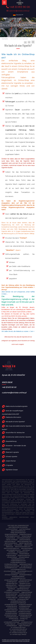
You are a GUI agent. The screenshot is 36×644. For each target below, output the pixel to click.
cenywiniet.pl (10, 538)
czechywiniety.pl (10, 541)
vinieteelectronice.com (12, 592)
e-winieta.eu (18, 545)
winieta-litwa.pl (11, 596)
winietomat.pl (13, 619)
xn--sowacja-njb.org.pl (18, 627)
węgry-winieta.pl (24, 626)
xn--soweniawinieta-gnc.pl (18, 629)
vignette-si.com (24, 587)
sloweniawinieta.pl (18, 576)
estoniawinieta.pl (27, 548)
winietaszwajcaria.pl (25, 615)
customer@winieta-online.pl (18, 11)
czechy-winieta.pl (12, 540)
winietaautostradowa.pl (18, 603)
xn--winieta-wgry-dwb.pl (18, 634)
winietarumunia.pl (24, 612)
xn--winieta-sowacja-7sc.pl (18, 633)
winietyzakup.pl (11, 626)
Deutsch (18, 15)
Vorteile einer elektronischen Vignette (18, 437)
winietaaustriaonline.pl (18, 601)
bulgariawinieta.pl (25, 534)
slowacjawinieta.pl (25, 575)
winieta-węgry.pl (25, 597)
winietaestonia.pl (24, 606)
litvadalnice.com (22, 552)
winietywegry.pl (10, 624)
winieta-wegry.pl (12, 597)
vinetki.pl (9, 590)
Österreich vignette (12, 452)
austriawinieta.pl (25, 529)
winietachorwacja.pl (25, 605)
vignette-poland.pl (24, 585)
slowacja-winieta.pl (11, 575)
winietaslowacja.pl (25, 613)
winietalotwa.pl (24, 608)
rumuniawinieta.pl (25, 568)
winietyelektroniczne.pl (11, 622)
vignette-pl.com (11, 585)
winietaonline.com (25, 610)
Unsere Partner (11, 461)
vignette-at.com (24, 582)
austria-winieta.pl (12, 529)
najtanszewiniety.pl (26, 564)
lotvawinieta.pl (12, 557)
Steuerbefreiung (11, 441)
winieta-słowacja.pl (24, 596)
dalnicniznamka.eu (11, 543)
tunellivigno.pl (12, 582)
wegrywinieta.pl (27, 592)
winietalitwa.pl (12, 608)
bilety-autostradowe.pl (18, 533)
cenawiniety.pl (26, 536)
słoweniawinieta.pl (26, 580)
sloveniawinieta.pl (10, 571)
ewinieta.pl (26, 550)
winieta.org (12, 599)
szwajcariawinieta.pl (11, 580)
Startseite (5, 39)
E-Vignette (9, 465)
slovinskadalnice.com (18, 573)
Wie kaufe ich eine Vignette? (15, 422)
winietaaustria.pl (23, 599)
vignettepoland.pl (23, 589)
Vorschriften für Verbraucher (15, 433)
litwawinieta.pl (24, 554)
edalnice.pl (9, 547)
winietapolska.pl (11, 612)
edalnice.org (28, 545)
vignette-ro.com (12, 587)
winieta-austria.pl (11, 594)
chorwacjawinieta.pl (23, 538)
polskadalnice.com (11, 568)
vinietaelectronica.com (22, 590)
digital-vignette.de (25, 543)
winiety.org (24, 619)
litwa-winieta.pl (12, 554)
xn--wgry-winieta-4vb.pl (18, 631)
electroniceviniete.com (11, 548)
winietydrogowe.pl (18, 620)
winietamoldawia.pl (11, 610)
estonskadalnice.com (13, 550)
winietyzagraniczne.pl (24, 624)
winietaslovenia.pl (11, 613)
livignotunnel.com (24, 555)
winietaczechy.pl (11, 606)
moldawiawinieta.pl (11, 564)
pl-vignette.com (26, 566)
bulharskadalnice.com (12, 536)
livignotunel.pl (11, 555)
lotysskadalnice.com (18, 559)
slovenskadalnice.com (25, 571)
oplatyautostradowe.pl (12, 566)
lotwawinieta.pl (24, 557)
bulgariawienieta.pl (11, 534)
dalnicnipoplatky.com (24, 541)
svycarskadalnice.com (18, 578)
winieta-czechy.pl (25, 594)
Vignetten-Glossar (12, 470)
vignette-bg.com (12, 583)
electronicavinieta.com (23, 547)
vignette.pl (11, 589)
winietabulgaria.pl (10, 605)
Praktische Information (13, 417)
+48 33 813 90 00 (18, 7)
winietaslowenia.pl (10, 615)
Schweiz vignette (11, 457)
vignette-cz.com (25, 583)
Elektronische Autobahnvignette (16, 406)
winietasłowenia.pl (12, 617)
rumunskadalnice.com (18, 569)
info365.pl (12, 552)
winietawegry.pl (25, 617)
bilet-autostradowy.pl (18, 531)
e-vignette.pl (8, 545)
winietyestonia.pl (27, 622)
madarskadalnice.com (18, 561)
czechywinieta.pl (25, 540)
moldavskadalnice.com (18, 562)
